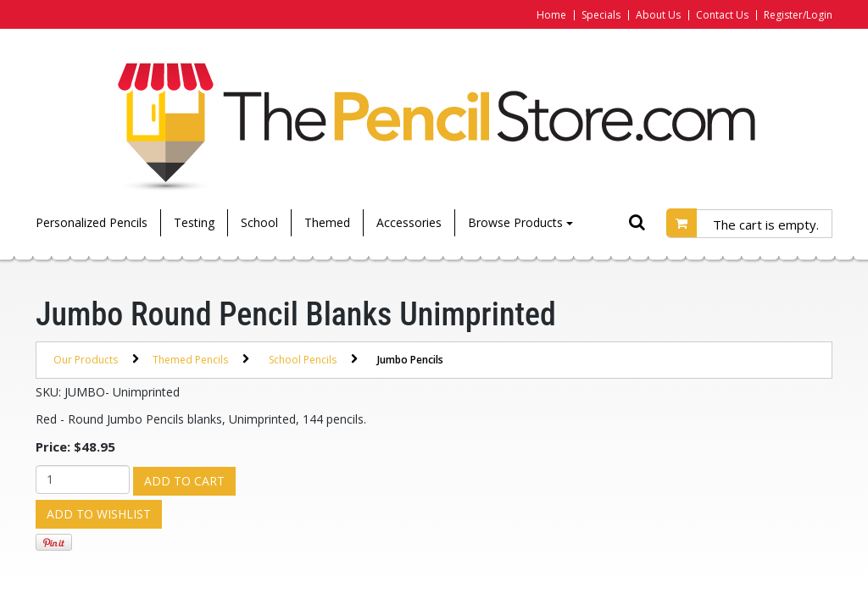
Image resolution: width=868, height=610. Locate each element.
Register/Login (798, 15)
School (259, 222)
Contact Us (722, 15)
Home (551, 15)
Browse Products (520, 222)
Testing (194, 222)
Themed (327, 222)
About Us (658, 15)
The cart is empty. (766, 225)
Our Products (86, 360)
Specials (601, 15)
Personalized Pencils (92, 222)
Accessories (409, 222)
